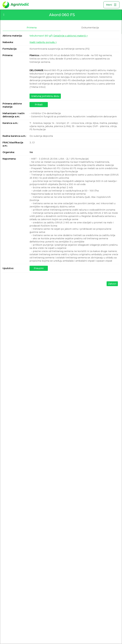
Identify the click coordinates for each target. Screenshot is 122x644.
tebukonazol (41, 36)
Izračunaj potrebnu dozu (45, 96)
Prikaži (39, 105)
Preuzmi (39, 268)
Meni (111, 5)
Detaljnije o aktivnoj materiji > (71, 36)
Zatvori (112, 284)
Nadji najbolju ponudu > (43, 42)
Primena (32, 28)
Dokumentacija (90, 28)
